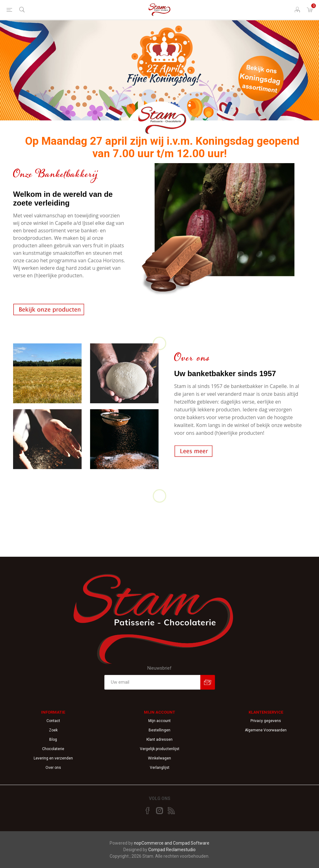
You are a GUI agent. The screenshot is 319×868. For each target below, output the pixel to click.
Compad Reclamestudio (172, 850)
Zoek (53, 730)
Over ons (53, 768)
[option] (159, 78)
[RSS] (171, 811)
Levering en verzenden (53, 758)
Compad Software (191, 843)
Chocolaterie (53, 749)
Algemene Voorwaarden (266, 730)
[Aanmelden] (152, 682)
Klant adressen (159, 739)
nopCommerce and (153, 843)
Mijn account (159, 721)
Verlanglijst (160, 768)
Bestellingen (159, 730)
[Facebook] (148, 811)
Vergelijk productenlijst (160, 749)
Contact (53, 721)
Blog (53, 739)
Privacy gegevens (266, 721)
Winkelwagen (159, 758)
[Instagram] (159, 811)
